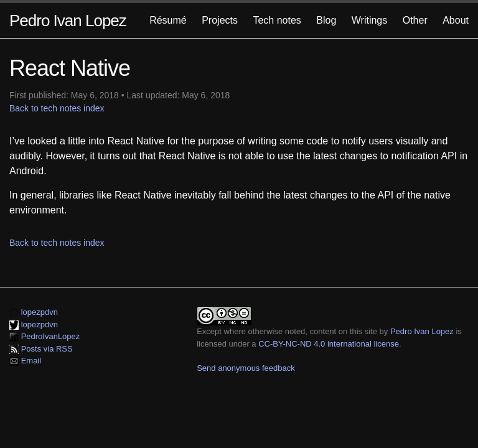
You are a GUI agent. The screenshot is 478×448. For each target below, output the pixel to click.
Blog (326, 20)
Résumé (168, 20)
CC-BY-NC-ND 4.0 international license (329, 344)
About (456, 20)
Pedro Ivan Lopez (68, 21)
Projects (220, 20)
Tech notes (277, 20)
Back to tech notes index (57, 108)
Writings (370, 20)
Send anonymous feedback (246, 368)
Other (415, 20)
